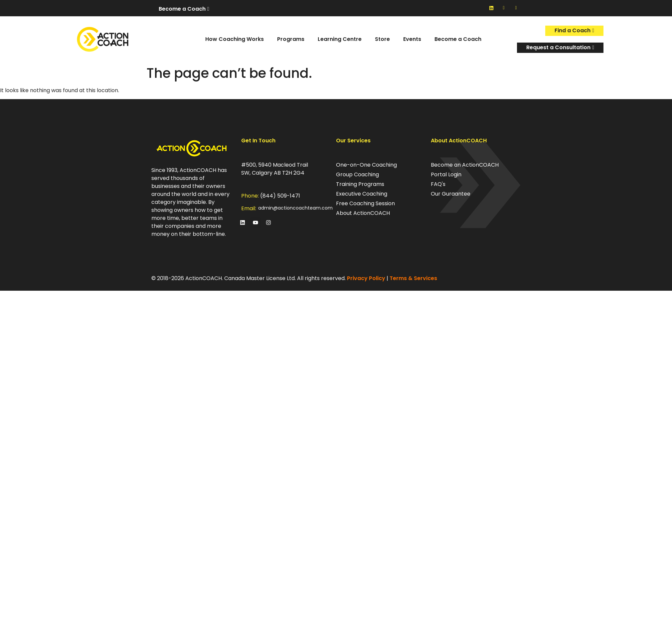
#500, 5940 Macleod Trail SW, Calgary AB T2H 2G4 (275, 169)
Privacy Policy (366, 278)
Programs (291, 39)
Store (382, 39)
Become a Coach (458, 39)
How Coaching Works (235, 39)
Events (412, 39)
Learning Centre (340, 39)
